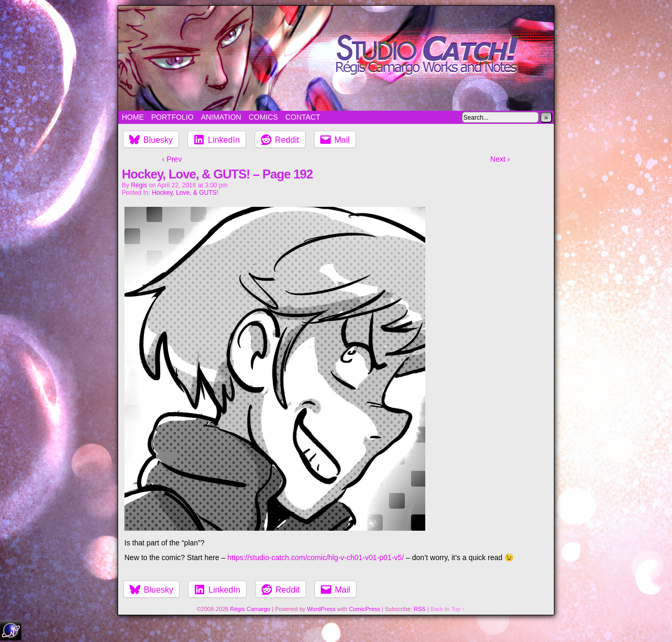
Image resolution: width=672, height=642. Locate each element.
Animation (221, 117)
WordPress (321, 609)
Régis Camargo (250, 609)
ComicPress (365, 609)
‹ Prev (172, 159)
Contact (303, 117)
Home (133, 117)
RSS (420, 609)
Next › (500, 159)
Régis (139, 185)
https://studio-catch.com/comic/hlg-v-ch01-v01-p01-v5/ (316, 557)
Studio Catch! (336, 58)
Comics (263, 117)
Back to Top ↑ (448, 609)
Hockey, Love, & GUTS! (185, 193)
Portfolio (172, 117)
